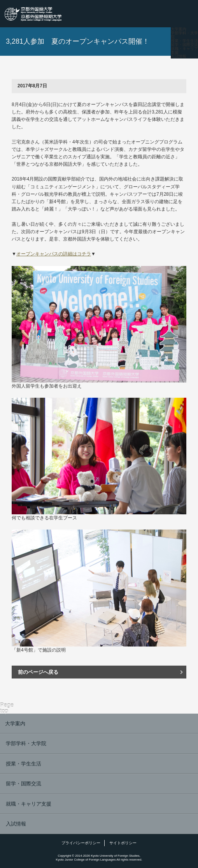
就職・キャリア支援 (184, 51)
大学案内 (179, 29)
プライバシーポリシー (81, 843)
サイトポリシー (123, 843)
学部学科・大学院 (184, 35)
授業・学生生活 (184, 41)
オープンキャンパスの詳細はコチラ (54, 254)
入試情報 (179, 57)
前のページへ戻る (38, 672)
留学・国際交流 (184, 45)
